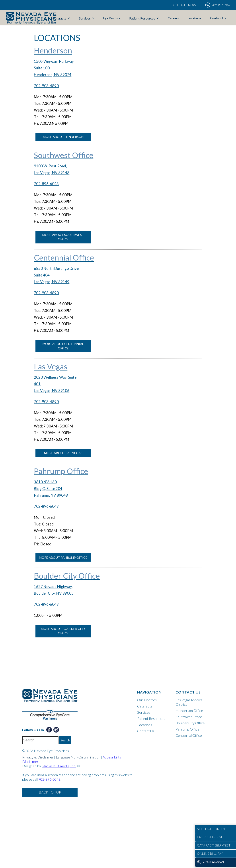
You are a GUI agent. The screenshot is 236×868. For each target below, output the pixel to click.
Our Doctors (147, 700)
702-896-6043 (46, 184)
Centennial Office (189, 735)
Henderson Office (189, 710)
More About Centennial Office (63, 346)
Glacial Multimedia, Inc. (59, 766)
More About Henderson (63, 137)
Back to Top (50, 792)
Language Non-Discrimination (78, 757)
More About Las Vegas (63, 453)
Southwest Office (189, 717)
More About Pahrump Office (63, 557)
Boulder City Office (190, 723)
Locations (194, 18)
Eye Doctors (112, 18)
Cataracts (59, 18)
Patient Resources (142, 18)
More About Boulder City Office (63, 631)
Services (85, 18)
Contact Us (218, 18)
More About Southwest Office (63, 237)
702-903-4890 (46, 86)
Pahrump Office (187, 729)
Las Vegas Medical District (189, 702)
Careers (173, 18)
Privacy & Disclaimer (38, 757)
